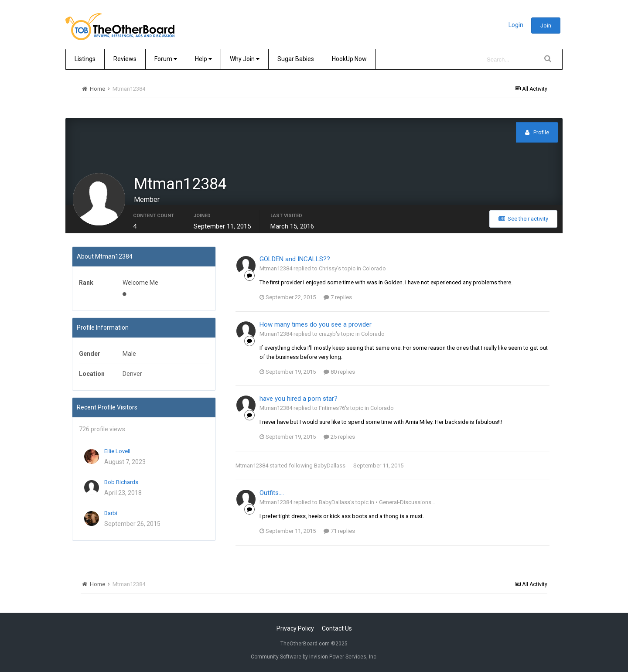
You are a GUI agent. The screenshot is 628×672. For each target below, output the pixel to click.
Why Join (245, 59)
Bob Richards (121, 482)
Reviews (125, 59)
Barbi (111, 513)
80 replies (339, 372)
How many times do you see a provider (316, 324)
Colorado (374, 268)
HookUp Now (349, 59)
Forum (166, 59)
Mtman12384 (252, 466)
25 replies (339, 437)
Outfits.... (272, 493)
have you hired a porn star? (299, 399)
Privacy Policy (295, 628)
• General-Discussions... (405, 502)
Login (516, 25)
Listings (85, 59)
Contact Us (337, 628)
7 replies (338, 297)
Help (203, 59)
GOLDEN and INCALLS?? (295, 259)
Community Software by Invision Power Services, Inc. (314, 657)
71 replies (339, 531)
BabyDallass (330, 466)
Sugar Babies (296, 59)
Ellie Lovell (117, 451)
